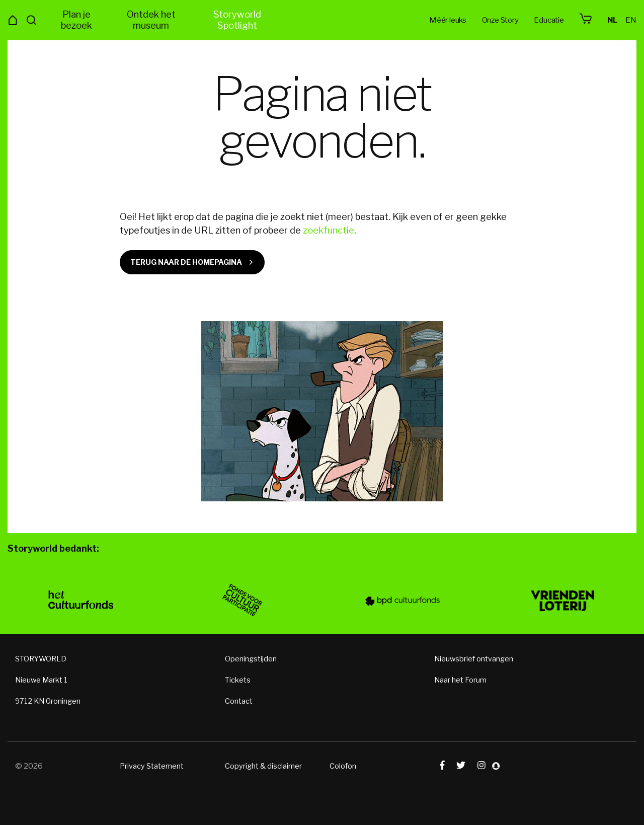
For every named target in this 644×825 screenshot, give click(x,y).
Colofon (343, 769)
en (631, 20)
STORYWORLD (41, 662)
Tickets (238, 683)
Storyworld (322, 20)
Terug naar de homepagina (186, 262)
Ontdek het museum (151, 20)
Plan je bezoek (76, 20)
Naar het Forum (460, 683)
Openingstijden (251, 662)
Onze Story (500, 20)
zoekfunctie (329, 230)
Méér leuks (448, 20)
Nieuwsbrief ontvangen (474, 662)
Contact (239, 704)
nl (613, 20)
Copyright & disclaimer (263, 769)
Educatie (549, 20)
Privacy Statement (152, 769)
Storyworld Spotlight (237, 20)
